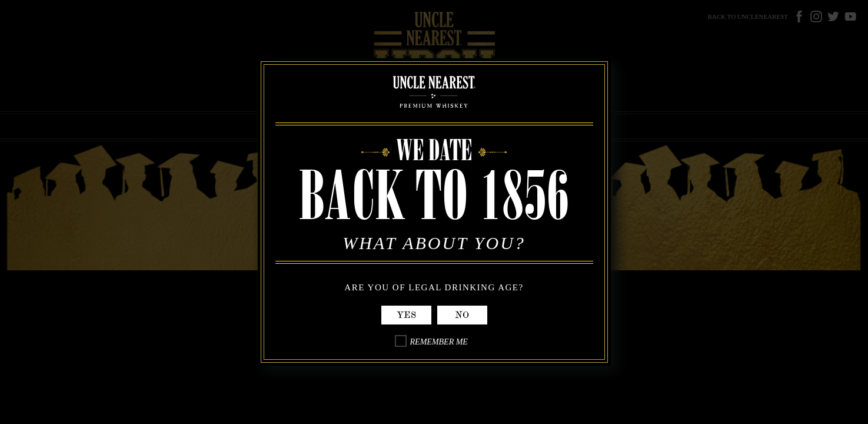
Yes (406, 315)
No (462, 315)
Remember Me (439, 342)
